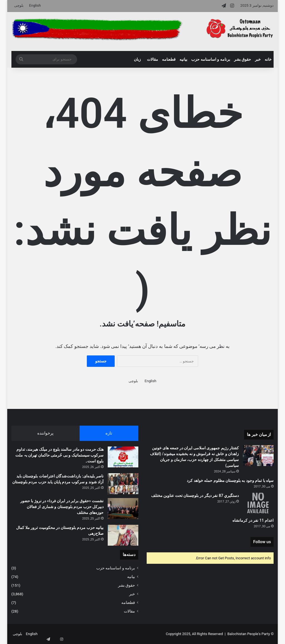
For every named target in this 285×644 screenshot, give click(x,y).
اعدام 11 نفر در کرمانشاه (253, 520)
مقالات (153, 59)
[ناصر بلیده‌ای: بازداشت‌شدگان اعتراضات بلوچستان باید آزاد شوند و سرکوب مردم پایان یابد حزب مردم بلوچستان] (123, 484)
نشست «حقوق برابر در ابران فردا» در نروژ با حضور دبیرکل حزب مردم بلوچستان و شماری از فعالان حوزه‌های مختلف (62, 507)
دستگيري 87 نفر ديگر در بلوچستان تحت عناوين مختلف (195, 496)
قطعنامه (169, 59)
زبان (137, 59)
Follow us (262, 542)
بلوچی (19, 5)
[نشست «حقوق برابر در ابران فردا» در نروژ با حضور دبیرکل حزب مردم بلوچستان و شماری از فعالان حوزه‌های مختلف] (123, 508)
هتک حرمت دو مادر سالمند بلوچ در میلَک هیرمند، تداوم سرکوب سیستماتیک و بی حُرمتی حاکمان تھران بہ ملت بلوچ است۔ (59, 455)
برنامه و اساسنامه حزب (211, 59)
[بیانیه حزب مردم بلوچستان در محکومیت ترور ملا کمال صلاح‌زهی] (123, 535)
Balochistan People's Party (249, 634)
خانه (268, 59)
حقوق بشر (243, 59)
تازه (109, 433)
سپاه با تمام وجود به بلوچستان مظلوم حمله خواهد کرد (230, 480)
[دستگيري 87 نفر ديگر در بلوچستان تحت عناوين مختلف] (258, 503)
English (35, 5)
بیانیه (183, 59)
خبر (258, 59)
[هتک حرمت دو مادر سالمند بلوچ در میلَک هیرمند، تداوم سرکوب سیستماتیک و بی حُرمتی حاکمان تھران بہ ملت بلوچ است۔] (123, 457)
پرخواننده (45, 433)
